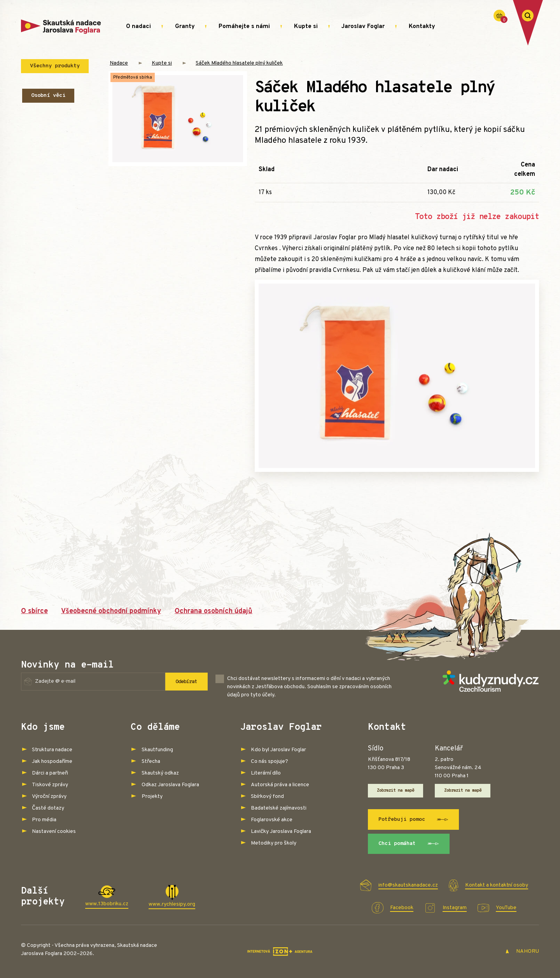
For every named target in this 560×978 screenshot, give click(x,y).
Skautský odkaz (160, 773)
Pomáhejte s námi (244, 26)
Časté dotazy (48, 808)
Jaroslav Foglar (363, 26)
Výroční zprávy (49, 797)
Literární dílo (266, 773)
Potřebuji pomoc (413, 820)
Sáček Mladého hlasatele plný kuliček (239, 63)
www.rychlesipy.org (172, 904)
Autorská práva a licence (280, 785)
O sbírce (34, 611)
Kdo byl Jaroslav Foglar (278, 750)
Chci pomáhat (409, 844)
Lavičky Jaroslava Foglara (281, 832)
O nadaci (138, 26)
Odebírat (185, 682)
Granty (185, 26)
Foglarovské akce (272, 820)
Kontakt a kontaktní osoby (497, 885)
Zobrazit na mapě (396, 791)
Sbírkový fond (267, 797)
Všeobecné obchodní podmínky (111, 611)
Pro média (44, 820)
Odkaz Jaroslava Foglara (170, 785)
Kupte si (306, 26)
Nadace (119, 63)
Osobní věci (48, 96)
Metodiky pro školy (274, 843)
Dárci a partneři (50, 773)
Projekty (152, 797)
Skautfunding (157, 750)
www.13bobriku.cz (107, 904)
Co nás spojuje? (269, 762)
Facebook (402, 908)
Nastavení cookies (54, 832)
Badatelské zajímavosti (279, 808)
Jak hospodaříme (52, 762)
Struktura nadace (52, 750)
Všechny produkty (55, 66)
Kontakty (422, 26)
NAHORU (522, 951)
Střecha (151, 762)
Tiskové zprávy (50, 785)
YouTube (506, 908)
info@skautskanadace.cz (408, 885)
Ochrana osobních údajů (213, 611)
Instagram (455, 908)
